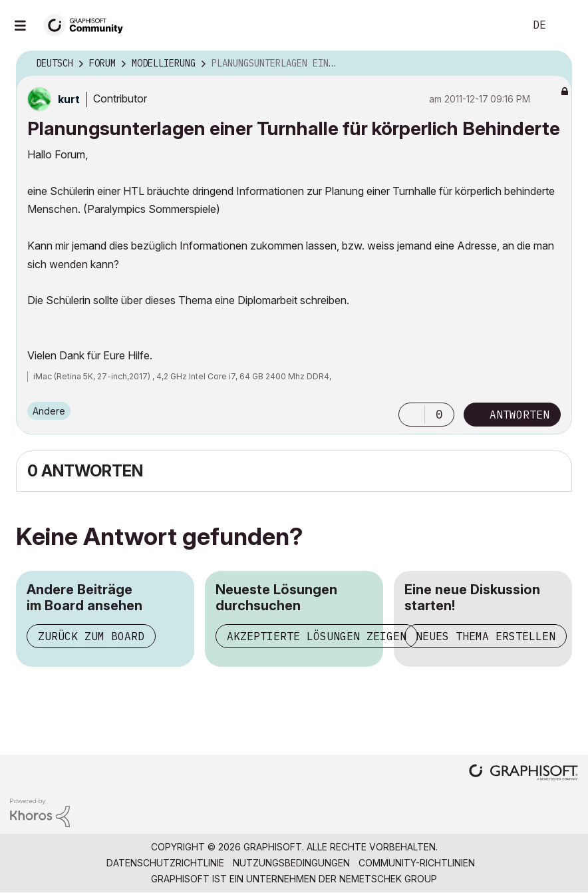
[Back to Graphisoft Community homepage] (88, 24)
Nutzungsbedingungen (291, 863)
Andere (49, 411)
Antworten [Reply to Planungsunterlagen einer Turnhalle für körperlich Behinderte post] (519, 415)
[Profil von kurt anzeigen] (69, 99)
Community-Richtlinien (417, 863)
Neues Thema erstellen (486, 636)
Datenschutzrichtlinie (165, 863)
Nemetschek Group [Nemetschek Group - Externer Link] (388, 879)
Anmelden (567, 25)
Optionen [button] (553, 64)
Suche (500, 25)
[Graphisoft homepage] (523, 774)
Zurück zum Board (91, 636)
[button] (412, 415)
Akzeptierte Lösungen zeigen (317, 636)
